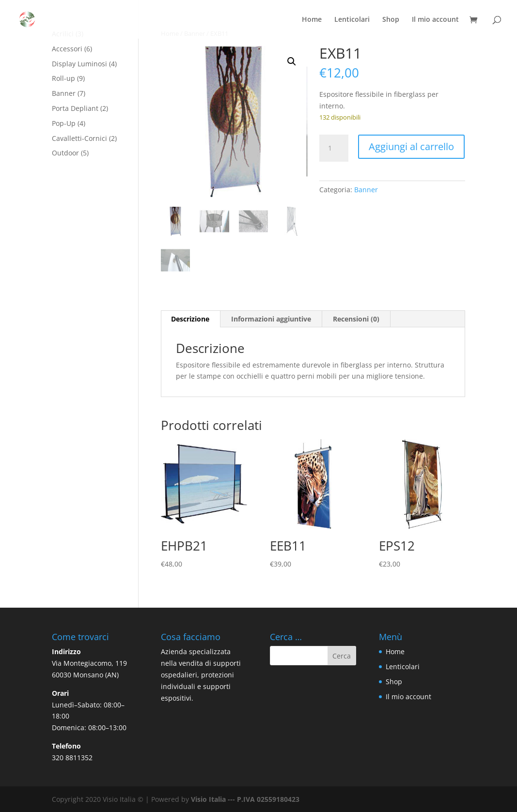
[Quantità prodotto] (334, 148)
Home (312, 20)
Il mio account (435, 20)
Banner (366, 190)
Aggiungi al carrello (411, 146)
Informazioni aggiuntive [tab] (271, 319)
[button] (292, 61)
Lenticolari (352, 20)
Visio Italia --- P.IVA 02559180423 (245, 799)
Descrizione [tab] (190, 319)
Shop (391, 20)
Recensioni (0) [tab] (356, 319)
